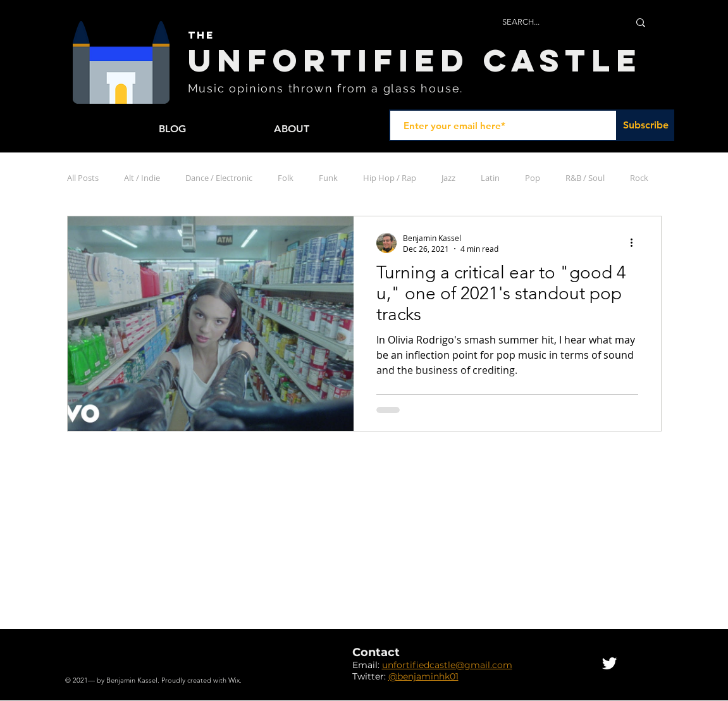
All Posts (83, 178)
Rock (639, 178)
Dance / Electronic (219, 178)
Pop (533, 178)
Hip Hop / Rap (390, 178)
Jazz (448, 178)
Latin (490, 178)
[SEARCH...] (556, 22)
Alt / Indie (142, 178)
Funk (328, 178)
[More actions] (636, 243)
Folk (286, 178)
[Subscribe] (646, 125)
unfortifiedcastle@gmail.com (447, 665)
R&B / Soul (585, 178)
